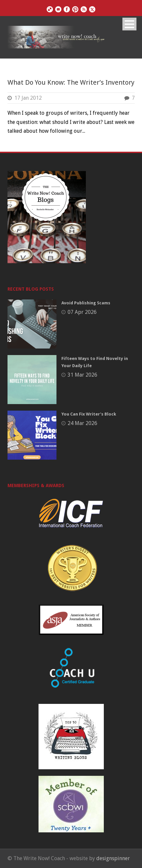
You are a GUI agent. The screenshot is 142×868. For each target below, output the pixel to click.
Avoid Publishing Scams (86, 303)
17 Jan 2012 (28, 98)
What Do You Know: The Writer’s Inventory (71, 82)
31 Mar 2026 (82, 375)
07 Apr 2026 (82, 312)
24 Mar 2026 (82, 423)
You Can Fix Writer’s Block (89, 414)
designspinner (113, 858)
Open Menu (129, 24)
